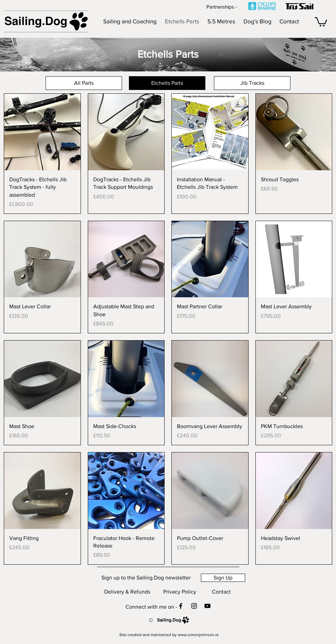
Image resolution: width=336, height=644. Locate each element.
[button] (321, 21)
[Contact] (221, 592)
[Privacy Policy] (180, 592)
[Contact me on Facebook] (181, 606)
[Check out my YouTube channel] (207, 606)
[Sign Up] (223, 578)
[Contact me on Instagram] (194, 606)
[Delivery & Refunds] (127, 592)
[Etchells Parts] (167, 83)
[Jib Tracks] (252, 83)
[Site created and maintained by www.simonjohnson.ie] (169, 635)
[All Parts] (84, 83)
